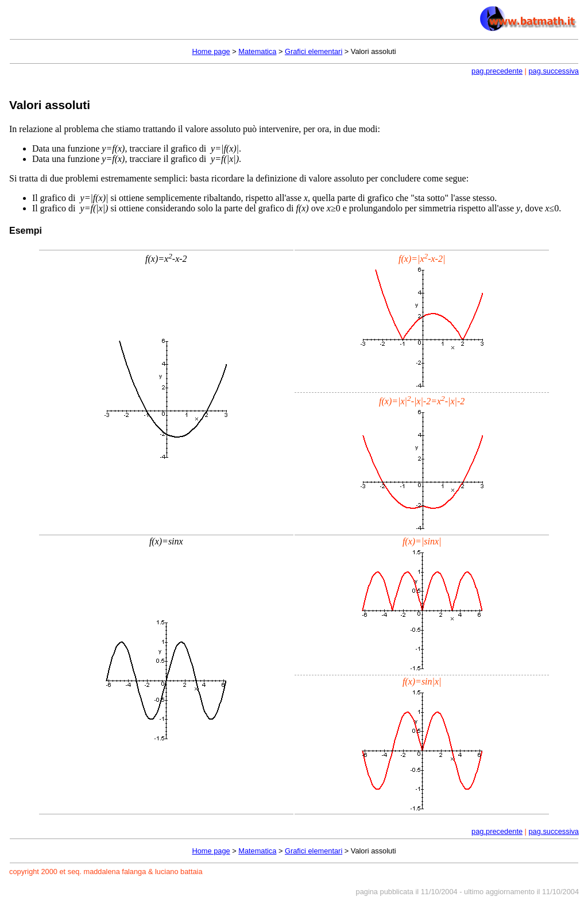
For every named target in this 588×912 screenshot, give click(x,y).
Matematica (257, 51)
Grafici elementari (314, 51)
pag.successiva (554, 71)
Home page (211, 51)
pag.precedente (497, 71)
